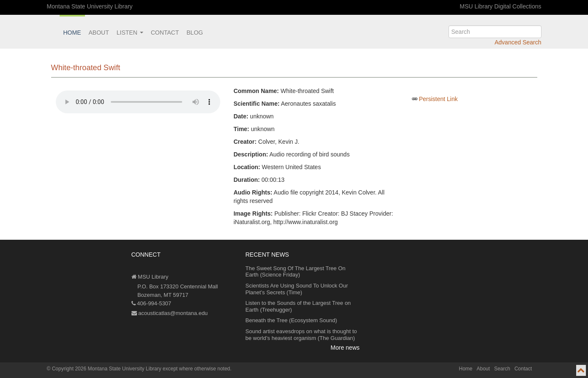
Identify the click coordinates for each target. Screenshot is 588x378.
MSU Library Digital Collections (501, 6)
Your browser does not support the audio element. (138, 102)
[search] (495, 32)
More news (345, 348)
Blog (195, 33)
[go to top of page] (581, 370)
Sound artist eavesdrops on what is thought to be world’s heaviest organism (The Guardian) (301, 335)
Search (502, 369)
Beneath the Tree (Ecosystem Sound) (291, 320)
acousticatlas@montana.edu (170, 313)
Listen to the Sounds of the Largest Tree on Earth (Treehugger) (298, 306)
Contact (165, 33)
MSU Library (150, 277)
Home (72, 33)
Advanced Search (518, 42)
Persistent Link (438, 99)
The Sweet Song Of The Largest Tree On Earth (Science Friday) (296, 272)
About (99, 33)
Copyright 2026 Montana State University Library (107, 369)
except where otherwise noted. (197, 369)
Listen (130, 33)
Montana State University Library (90, 6)
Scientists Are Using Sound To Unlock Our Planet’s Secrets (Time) (297, 289)
